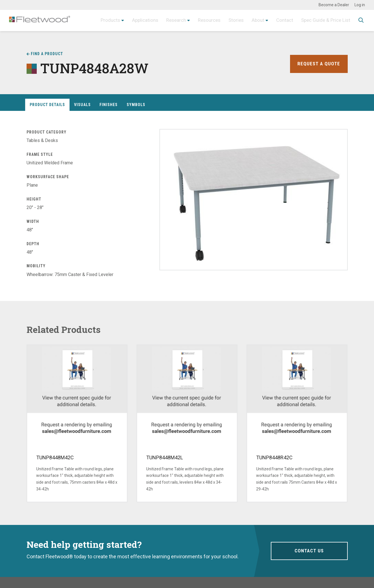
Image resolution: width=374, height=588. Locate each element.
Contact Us (309, 551)
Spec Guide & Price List (324, 20)
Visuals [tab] (82, 105)
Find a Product (47, 54)
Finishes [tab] (109, 105)
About (254, 20)
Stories (231, 20)
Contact (281, 20)
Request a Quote (319, 64)
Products (100, 20)
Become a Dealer (334, 5)
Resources (203, 20)
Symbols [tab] (136, 105)
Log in (360, 5)
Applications (136, 20)
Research (168, 20)
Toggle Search (361, 21)
